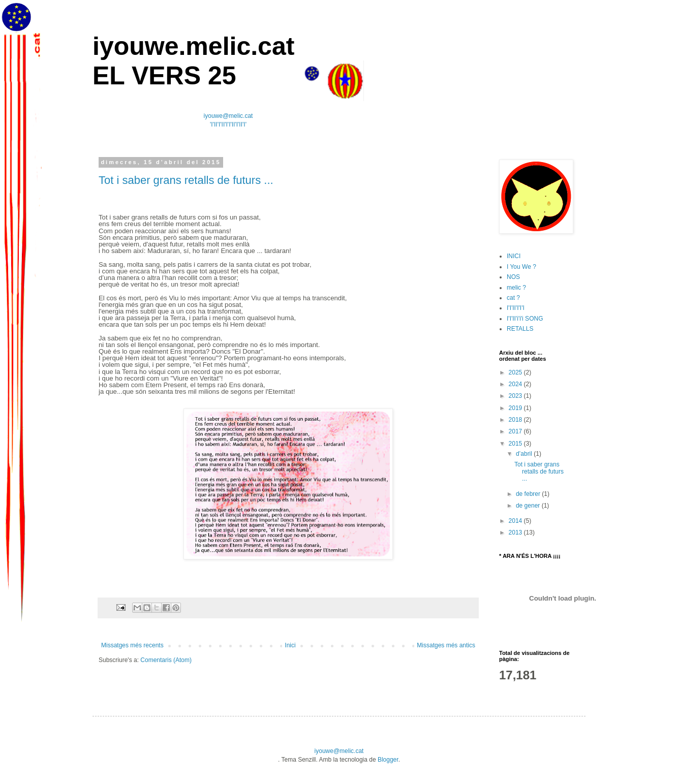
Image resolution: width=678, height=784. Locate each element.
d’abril (525, 454)
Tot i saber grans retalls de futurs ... (186, 180)
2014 (516, 521)
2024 (516, 384)
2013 (516, 532)
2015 (516, 444)
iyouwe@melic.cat (228, 116)
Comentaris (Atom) (166, 660)
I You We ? (521, 267)
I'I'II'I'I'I (516, 308)
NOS (513, 277)
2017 (516, 431)
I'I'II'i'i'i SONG (525, 319)
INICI (514, 256)
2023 (516, 396)
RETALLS (520, 329)
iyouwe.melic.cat (193, 46)
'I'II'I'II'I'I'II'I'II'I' (228, 124)
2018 (516, 420)
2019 (516, 408)
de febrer (529, 494)
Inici (290, 645)
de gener (529, 506)
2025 (516, 372)
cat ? (513, 298)
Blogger (388, 760)
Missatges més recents (132, 645)
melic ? (516, 288)
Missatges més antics (446, 645)
